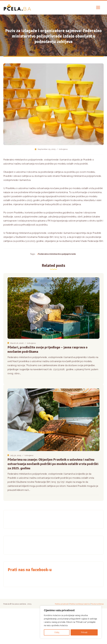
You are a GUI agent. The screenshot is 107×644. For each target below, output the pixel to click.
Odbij (57, 632)
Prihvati (84, 632)
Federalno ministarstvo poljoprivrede (57, 254)
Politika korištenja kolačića (80, 604)
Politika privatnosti (62, 604)
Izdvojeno (63, 149)
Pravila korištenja (97, 604)
